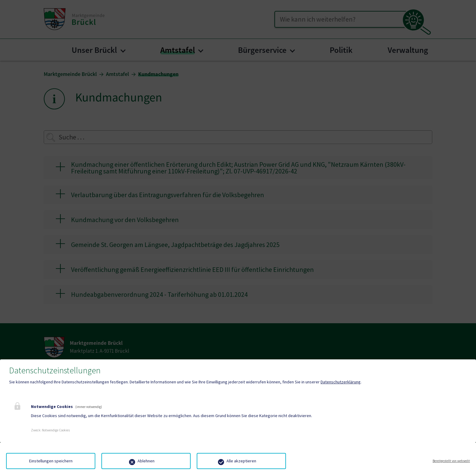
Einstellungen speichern (51, 461)
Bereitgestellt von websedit (451, 461)
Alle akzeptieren (241, 461)
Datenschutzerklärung (341, 382)
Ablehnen (146, 461)
